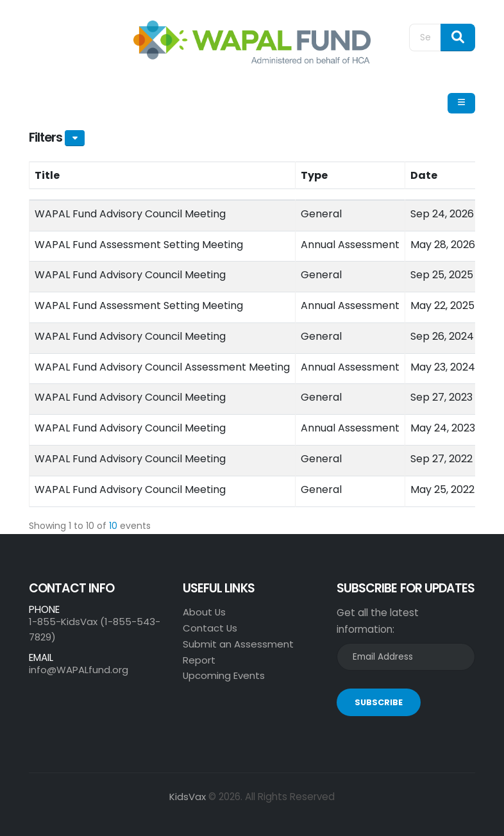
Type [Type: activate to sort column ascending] (314, 175)
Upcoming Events (224, 675)
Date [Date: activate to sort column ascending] (424, 175)
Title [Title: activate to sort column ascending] (47, 175)
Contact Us (210, 628)
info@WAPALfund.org (79, 670)
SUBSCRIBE (379, 702)
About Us (205, 612)
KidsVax (188, 797)
